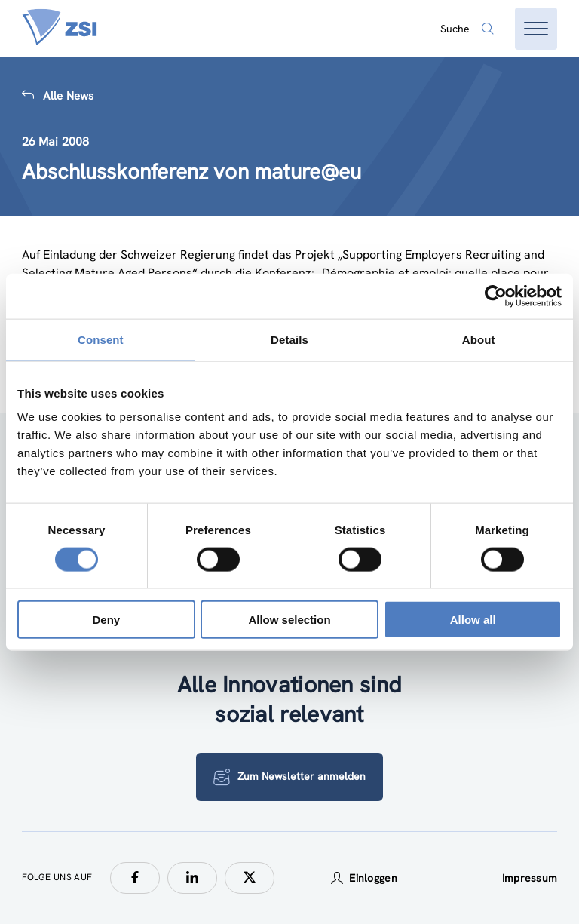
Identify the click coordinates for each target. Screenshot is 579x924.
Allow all (473, 620)
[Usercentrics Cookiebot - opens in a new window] (496, 296)
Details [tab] (289, 339)
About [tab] (479, 339)
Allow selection (289, 620)
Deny (106, 620)
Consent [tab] (101, 339)
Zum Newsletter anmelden (289, 777)
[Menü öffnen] (536, 29)
